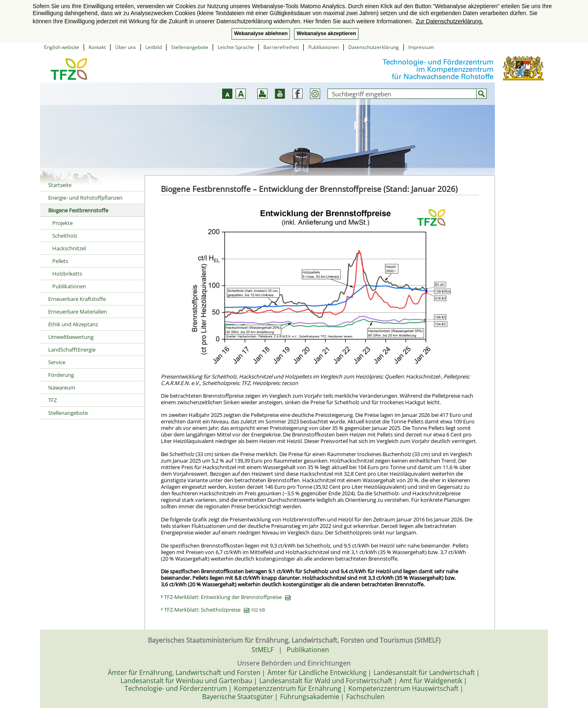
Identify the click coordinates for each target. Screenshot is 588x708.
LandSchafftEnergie (72, 350)
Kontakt (97, 47)
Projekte (62, 223)
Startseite (60, 185)
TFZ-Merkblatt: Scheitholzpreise (215, 610)
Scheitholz (65, 236)
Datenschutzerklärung (374, 47)
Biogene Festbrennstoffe (78, 210)
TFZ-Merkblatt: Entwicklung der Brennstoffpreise (227, 597)
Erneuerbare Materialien (78, 312)
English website (62, 47)
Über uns (126, 47)
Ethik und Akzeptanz (73, 324)
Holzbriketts (67, 274)
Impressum (421, 47)
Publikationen (324, 47)
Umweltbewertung (71, 337)
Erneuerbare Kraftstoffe (77, 299)
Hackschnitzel (69, 248)
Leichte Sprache (236, 47)
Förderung (61, 375)
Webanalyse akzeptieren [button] (326, 33)
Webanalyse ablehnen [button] (261, 33)
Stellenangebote (190, 47)
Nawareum (62, 387)
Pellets (60, 261)
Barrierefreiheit (281, 47)
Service (57, 362)
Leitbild (154, 47)
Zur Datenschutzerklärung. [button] (449, 21)
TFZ (52, 400)
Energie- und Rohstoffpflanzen (85, 198)
